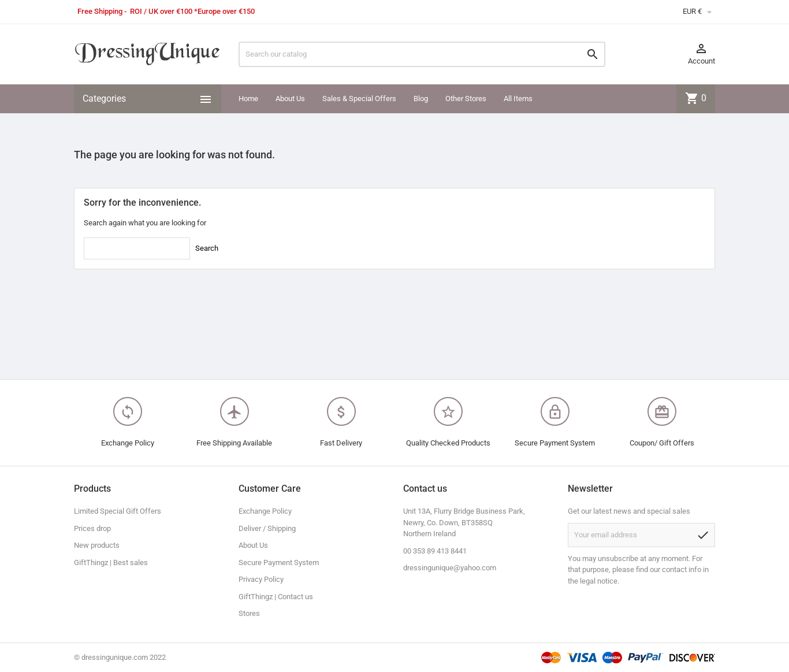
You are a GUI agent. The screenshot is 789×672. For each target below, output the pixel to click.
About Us (290, 99)
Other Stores (466, 99)
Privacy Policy (261, 579)
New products (97, 545)
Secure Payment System (279, 563)
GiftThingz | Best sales (111, 563)
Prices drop (92, 528)
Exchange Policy (265, 511)
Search (207, 248)
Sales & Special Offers (359, 99)
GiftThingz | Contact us (276, 597)
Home (248, 99)
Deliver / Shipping (267, 528)
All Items (518, 99)
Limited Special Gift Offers (118, 511)
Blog (421, 99)
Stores (249, 613)
